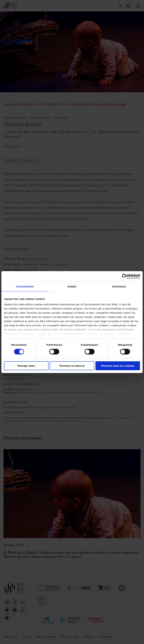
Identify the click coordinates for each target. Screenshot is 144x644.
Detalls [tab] (72, 286)
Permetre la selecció (72, 366)
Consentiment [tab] (25, 286)
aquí (32, 334)
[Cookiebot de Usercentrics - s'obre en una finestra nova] (125, 276)
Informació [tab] (119, 286)
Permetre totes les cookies (118, 366)
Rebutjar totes (26, 366)
